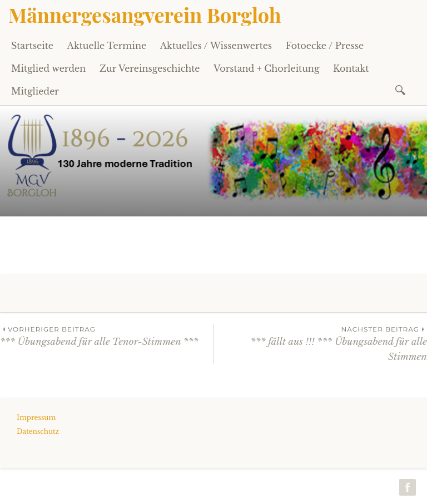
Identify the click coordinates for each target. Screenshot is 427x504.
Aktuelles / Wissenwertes (216, 46)
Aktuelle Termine (107, 46)
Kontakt (351, 68)
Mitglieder (35, 91)
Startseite (32, 46)
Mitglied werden (48, 68)
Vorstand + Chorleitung (266, 68)
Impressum (36, 417)
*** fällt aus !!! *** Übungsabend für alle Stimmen (321, 343)
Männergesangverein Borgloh (145, 14)
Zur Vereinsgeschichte (150, 68)
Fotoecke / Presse (325, 46)
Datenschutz (38, 431)
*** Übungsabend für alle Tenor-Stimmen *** (107, 336)
